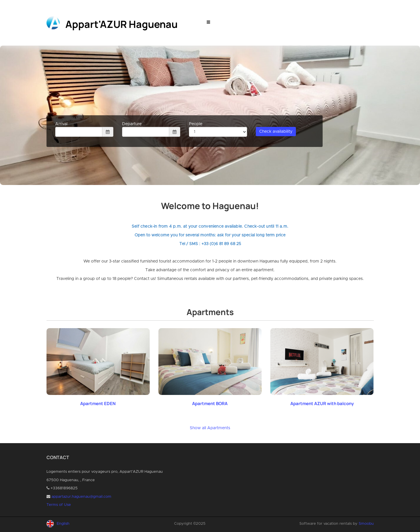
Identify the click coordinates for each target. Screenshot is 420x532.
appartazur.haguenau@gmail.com (81, 497)
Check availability (276, 132)
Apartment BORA (210, 404)
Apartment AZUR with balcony (322, 404)
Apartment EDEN (98, 404)
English (63, 524)
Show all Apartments (210, 428)
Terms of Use (59, 505)
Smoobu (366, 524)
